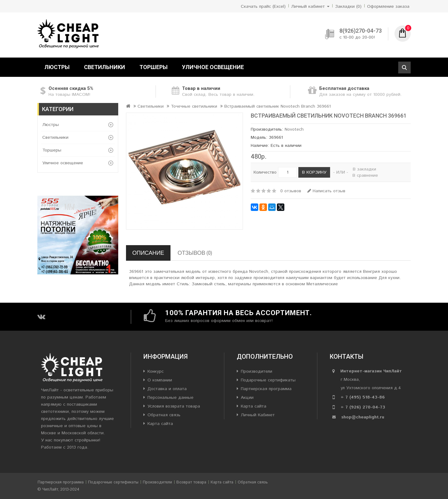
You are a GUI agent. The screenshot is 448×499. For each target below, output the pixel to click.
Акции (247, 398)
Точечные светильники (194, 106)
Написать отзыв (326, 191)
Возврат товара (191, 482)
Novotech (294, 129)
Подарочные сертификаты (268, 380)
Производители (257, 371)
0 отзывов (291, 191)
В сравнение (365, 175)
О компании (160, 380)
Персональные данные (170, 398)
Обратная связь (164, 415)
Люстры (57, 67)
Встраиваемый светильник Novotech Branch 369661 (278, 106)
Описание (148, 253)
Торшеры (154, 67)
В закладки (364, 169)
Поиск (404, 68)
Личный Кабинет (258, 415)
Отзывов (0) (195, 253)
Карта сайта (160, 424)
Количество (265, 172)
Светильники (105, 67)
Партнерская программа (266, 389)
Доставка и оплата (167, 389)
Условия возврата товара (174, 406)
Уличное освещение (213, 67)
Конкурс (156, 371)
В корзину (314, 172)
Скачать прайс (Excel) (263, 7)
